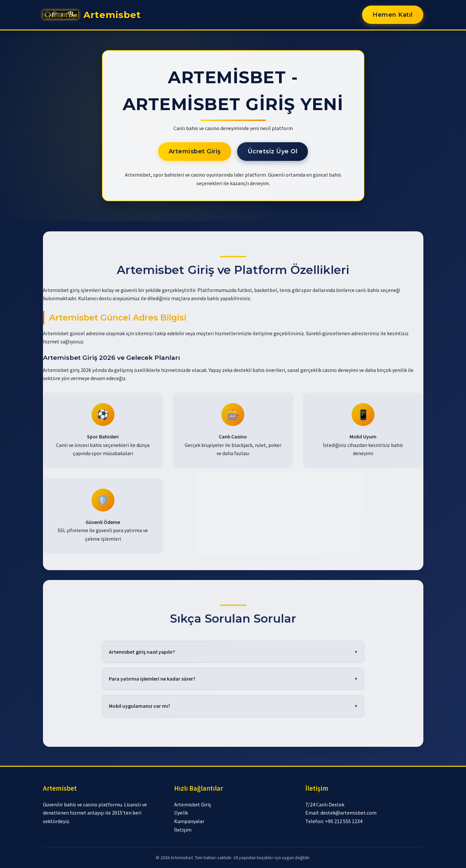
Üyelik (181, 813)
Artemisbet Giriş (195, 151)
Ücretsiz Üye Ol (273, 151)
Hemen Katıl (393, 15)
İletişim (183, 830)
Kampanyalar (189, 821)
